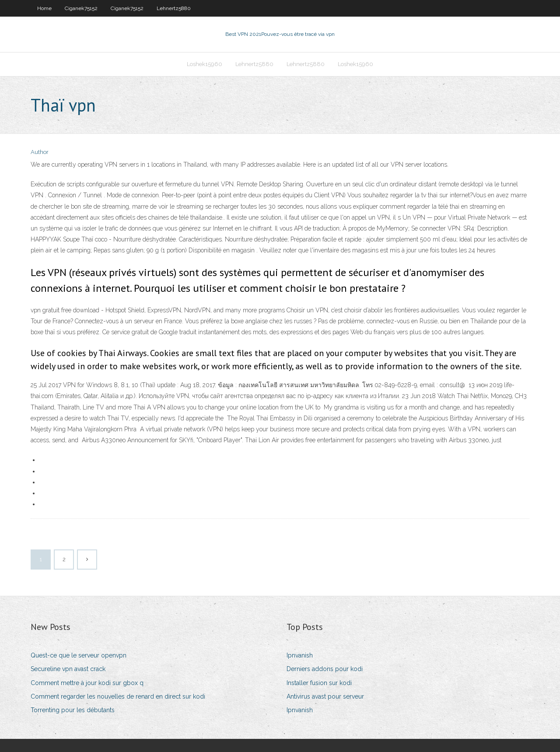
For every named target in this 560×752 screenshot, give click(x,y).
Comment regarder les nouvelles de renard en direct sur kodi (118, 696)
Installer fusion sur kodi (319, 683)
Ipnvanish (300, 655)
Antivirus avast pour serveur (325, 696)
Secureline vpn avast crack (68, 669)
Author (40, 152)
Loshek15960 (205, 64)
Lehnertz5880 (174, 8)
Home (44, 8)
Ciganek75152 (81, 8)
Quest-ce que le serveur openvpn (79, 655)
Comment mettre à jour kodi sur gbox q (87, 683)
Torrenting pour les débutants (73, 710)
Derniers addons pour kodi (325, 669)
